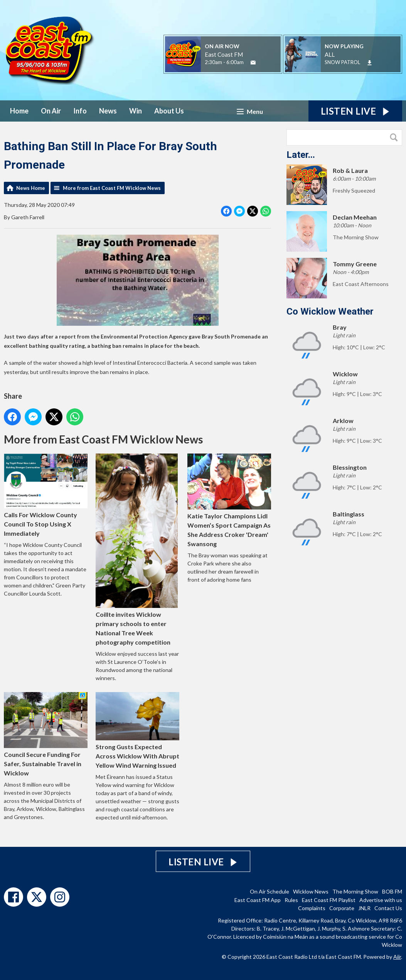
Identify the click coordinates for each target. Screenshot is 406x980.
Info (80, 111)
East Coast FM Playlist (329, 900)
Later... (301, 155)
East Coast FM (224, 54)
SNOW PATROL (342, 62)
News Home (31, 188)
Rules (291, 900)
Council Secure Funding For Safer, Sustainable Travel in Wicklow (46, 734)
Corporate (342, 908)
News (108, 111)
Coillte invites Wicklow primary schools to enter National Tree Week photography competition (137, 550)
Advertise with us (381, 900)
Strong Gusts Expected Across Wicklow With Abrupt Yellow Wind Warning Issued (137, 730)
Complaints (312, 908)
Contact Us (388, 908)
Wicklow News (311, 891)
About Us (169, 111)
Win (136, 111)
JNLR (364, 908)
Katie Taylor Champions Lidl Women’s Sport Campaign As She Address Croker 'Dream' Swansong (229, 500)
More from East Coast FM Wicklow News (112, 188)
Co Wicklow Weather (330, 311)
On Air (51, 111)
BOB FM (392, 891)
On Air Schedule (270, 891)
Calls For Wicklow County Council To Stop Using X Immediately (46, 495)
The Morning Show (355, 891)
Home (19, 111)
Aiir (397, 957)
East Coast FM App (258, 900)
